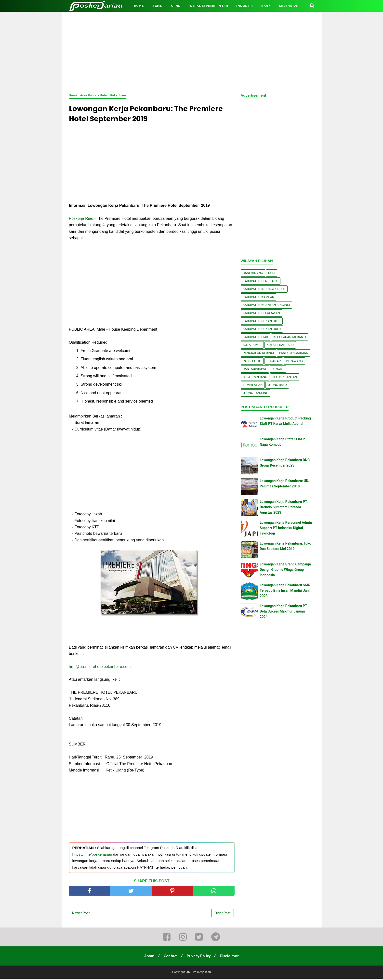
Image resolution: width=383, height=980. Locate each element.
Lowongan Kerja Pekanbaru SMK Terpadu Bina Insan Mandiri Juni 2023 (285, 591)
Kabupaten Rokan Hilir (262, 321)
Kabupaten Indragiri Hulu (264, 289)
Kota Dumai (252, 345)
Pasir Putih (252, 361)
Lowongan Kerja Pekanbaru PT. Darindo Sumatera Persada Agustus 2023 (284, 507)
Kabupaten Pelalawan (261, 313)
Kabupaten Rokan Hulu (262, 329)
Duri (272, 273)
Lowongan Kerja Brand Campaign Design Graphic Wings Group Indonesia (285, 570)
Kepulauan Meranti (290, 337)
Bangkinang (253, 273)
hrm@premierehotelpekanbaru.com (100, 668)
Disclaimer (231, 957)
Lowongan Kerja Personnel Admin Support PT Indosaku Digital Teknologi (286, 528)
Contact (170, 957)
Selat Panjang (255, 377)
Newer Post (81, 914)
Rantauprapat (255, 369)
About (147, 957)
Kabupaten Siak (256, 337)
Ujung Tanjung (256, 393)
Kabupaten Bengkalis (261, 281)
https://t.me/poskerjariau (92, 855)
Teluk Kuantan (285, 377)
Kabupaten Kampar (259, 297)
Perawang (294, 361)
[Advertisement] (192, 52)
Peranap (274, 361)
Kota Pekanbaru (280, 345)
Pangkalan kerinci (258, 353)
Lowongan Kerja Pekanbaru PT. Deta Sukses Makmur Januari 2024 (284, 611)
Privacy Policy (199, 957)
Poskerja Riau (81, 219)
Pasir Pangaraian (294, 353)
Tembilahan (253, 385)
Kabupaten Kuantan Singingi (267, 305)
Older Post (222, 914)
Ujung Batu (277, 385)
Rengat (278, 369)
